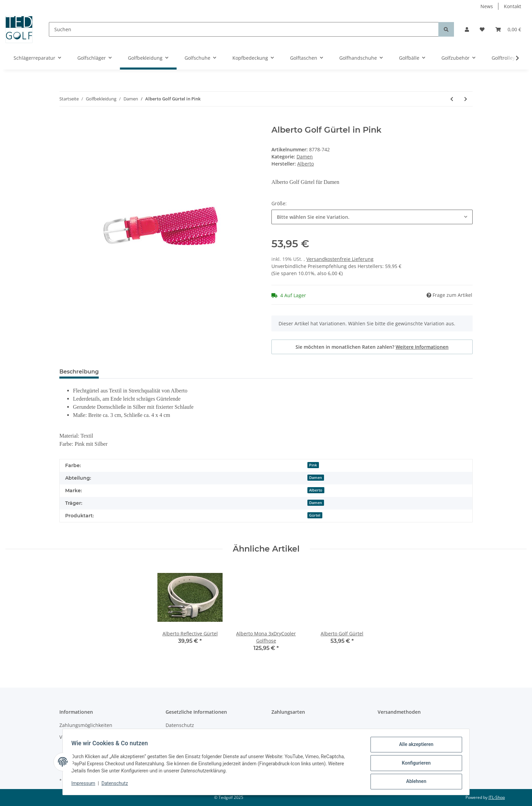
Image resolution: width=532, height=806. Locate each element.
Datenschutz (180, 725)
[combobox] (372, 217)
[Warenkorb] (508, 29)
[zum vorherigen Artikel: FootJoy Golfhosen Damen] (452, 99)
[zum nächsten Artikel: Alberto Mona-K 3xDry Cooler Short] (466, 99)
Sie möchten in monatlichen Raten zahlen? (372, 347)
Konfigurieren (414, 764)
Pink (313, 465)
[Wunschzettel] (482, 29)
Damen (305, 157)
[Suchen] (244, 29)
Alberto (316, 490)
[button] (467, 29)
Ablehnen (414, 782)
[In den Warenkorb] (65, 121)
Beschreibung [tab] (79, 372)
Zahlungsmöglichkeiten (86, 725)
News (487, 6)
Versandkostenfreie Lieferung (340, 259)
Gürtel (315, 515)
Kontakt (512, 6)
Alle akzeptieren (414, 747)
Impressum (85, 785)
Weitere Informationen (422, 347)
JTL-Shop (497, 797)
